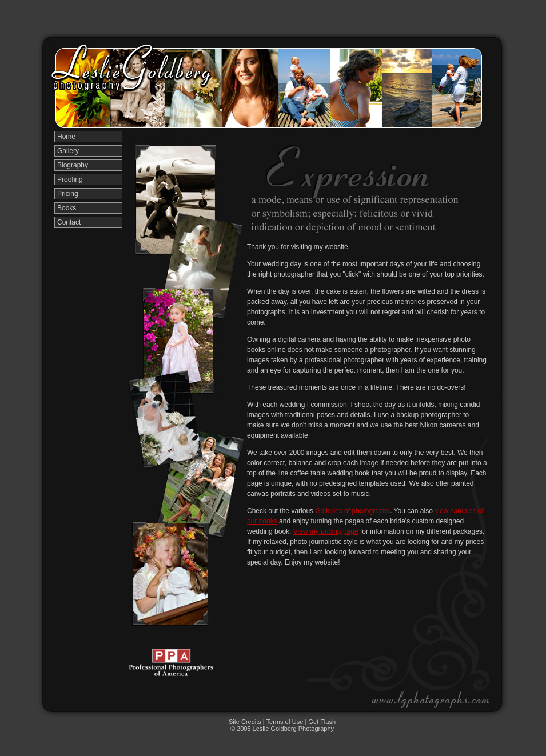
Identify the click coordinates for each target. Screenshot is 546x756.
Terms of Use (285, 722)
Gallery (68, 151)
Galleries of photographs (352, 511)
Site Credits (245, 722)
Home (66, 137)
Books (67, 208)
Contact (69, 222)
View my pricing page (326, 531)
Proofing (70, 179)
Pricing (68, 194)
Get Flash (322, 722)
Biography (73, 165)
